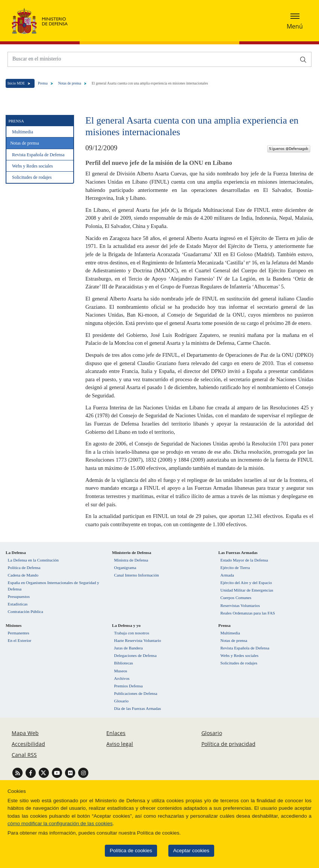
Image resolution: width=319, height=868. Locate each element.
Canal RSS (24, 755)
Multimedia (23, 132)
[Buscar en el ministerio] (152, 59)
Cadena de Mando (23, 575)
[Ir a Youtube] (58, 772)
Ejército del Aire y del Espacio (246, 583)
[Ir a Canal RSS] (18, 772)
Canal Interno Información (137, 575)
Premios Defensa (129, 686)
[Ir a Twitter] (45, 772)
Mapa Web (25, 733)
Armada (227, 575)
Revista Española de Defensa (38, 155)
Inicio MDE (16, 83)
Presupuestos (19, 596)
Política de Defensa (24, 568)
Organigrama (125, 568)
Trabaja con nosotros (132, 633)
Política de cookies (122, 851)
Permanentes (19, 633)
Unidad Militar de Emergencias (247, 590)
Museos (121, 671)
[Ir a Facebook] (31, 772)
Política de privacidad (228, 744)
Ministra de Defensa (131, 560)
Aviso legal (120, 744)
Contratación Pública (26, 611)
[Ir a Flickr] (71, 772)
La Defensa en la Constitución (33, 560)
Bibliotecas (124, 663)
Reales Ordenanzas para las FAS (248, 613)
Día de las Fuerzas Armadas (138, 708)
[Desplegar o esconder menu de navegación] (295, 21)
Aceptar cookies (182, 851)
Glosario (122, 701)
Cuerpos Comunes (236, 598)
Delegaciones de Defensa (135, 655)
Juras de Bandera (129, 648)
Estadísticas (18, 604)
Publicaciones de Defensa (136, 693)
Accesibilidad (28, 744)
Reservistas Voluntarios (240, 605)
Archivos (122, 678)
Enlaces (116, 733)
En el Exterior (20, 640)
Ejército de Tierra (235, 568)
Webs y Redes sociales (33, 166)
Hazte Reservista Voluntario (138, 640)
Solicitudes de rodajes (32, 177)
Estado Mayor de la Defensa (244, 560)
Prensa (43, 83)
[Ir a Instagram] (83, 772)
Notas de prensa (70, 83)
